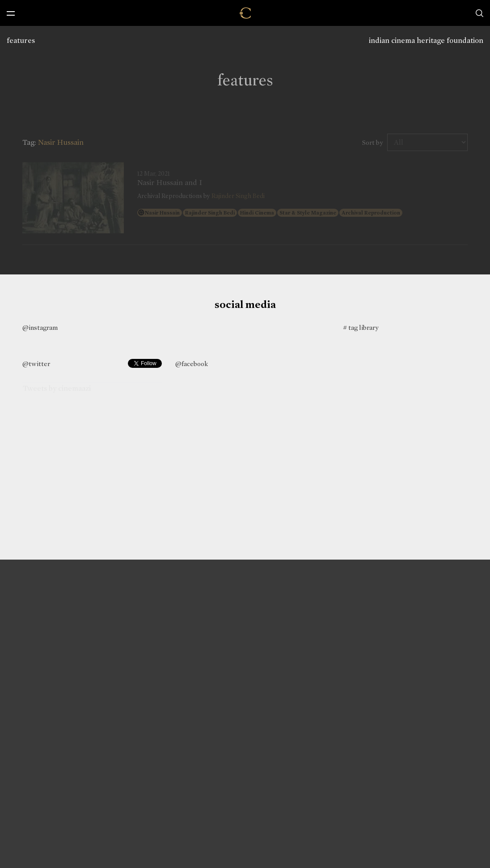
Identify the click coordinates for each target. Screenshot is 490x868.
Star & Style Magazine (308, 213)
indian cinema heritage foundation (426, 40)
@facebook (192, 364)
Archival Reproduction (371, 213)
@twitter (36, 364)
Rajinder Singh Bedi (238, 196)
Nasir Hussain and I (170, 183)
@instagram (40, 328)
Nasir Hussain (162, 213)
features (21, 40)
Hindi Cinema (257, 213)
